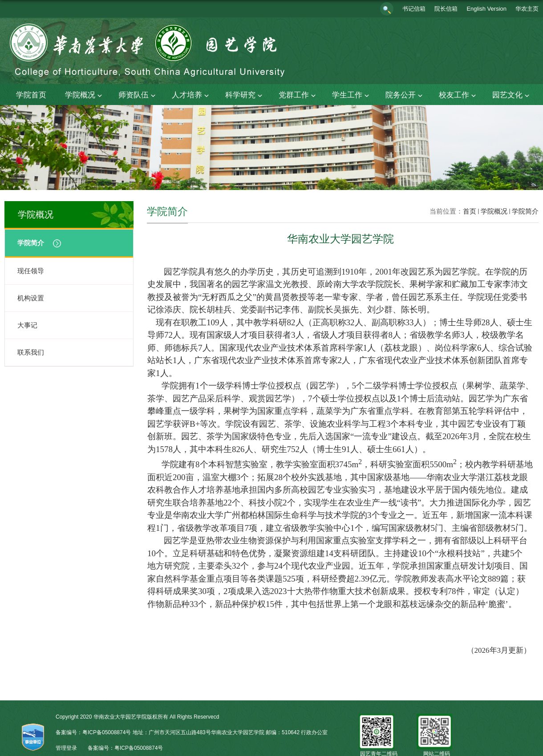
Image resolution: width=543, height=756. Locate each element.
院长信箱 (446, 9)
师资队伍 (138, 95)
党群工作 (298, 95)
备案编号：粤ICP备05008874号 (125, 748)
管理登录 (66, 748)
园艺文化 (512, 95)
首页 (470, 211)
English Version (486, 9)
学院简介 (525, 211)
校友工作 (458, 95)
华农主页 (527, 9)
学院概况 (85, 95)
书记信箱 (414, 9)
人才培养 (191, 95)
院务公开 (405, 95)
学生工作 (352, 95)
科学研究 (245, 95)
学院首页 (31, 95)
